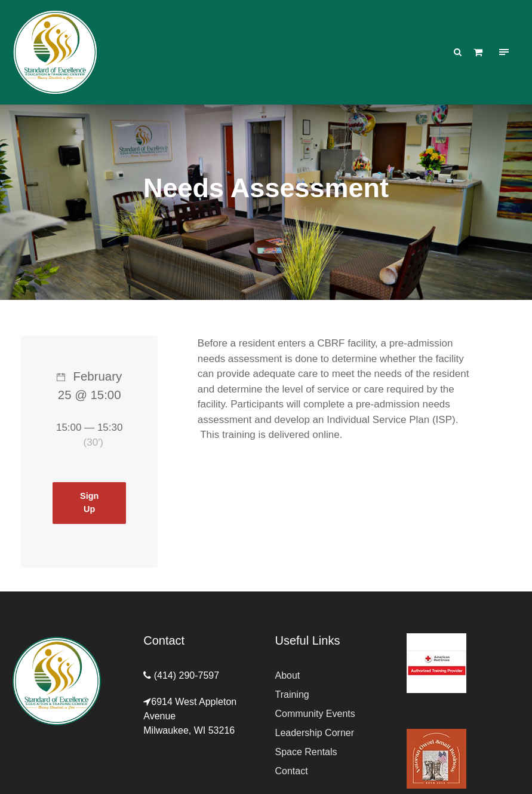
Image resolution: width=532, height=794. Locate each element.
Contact (292, 771)
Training (292, 695)
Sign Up (89, 502)
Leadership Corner (315, 733)
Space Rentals (306, 752)
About (288, 675)
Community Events (315, 714)
